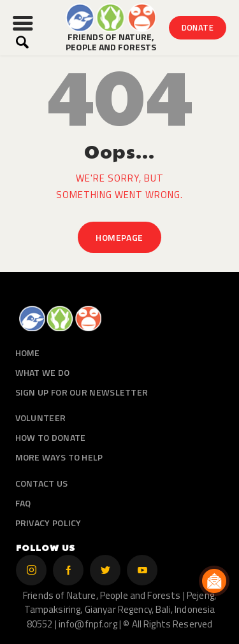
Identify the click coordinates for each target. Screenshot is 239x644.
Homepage (119, 237)
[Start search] (22, 42)
